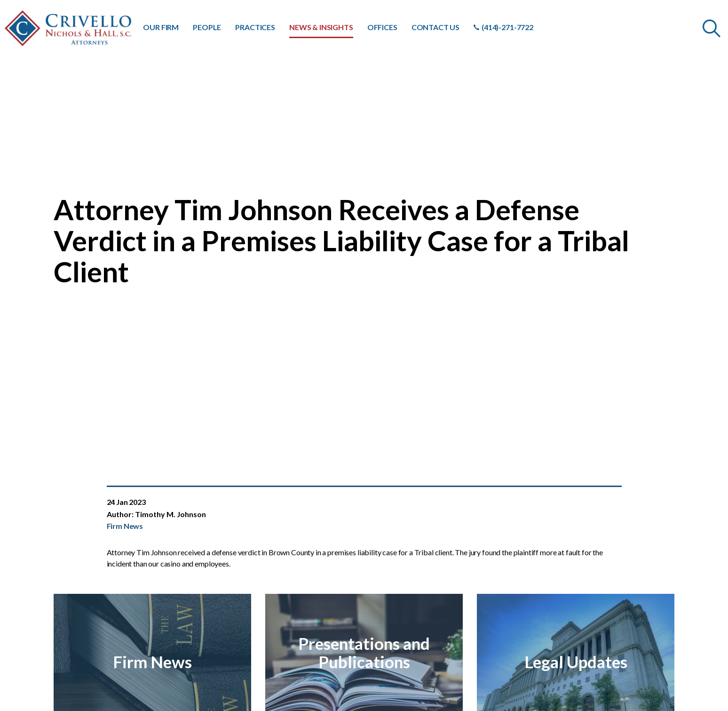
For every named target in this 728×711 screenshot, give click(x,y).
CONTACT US (436, 27)
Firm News (125, 526)
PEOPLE (207, 27)
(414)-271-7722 (503, 27)
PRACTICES (255, 27)
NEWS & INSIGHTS (321, 27)
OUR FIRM (161, 27)
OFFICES (382, 27)
